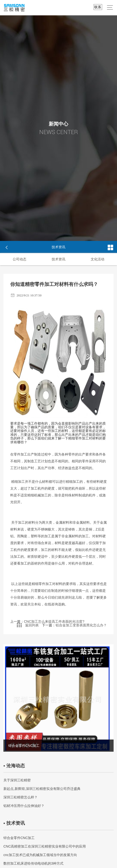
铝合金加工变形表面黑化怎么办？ (81, 626)
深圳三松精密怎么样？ (20, 798)
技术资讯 (58, 259)
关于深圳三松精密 (17, 781)
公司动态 (19, 259)
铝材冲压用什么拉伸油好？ (24, 807)
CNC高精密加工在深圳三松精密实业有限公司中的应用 (45, 848)
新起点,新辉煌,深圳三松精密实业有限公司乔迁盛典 (42, 790)
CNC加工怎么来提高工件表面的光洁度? (54, 623)
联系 (98, 7)
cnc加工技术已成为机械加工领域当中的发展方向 (40, 856)
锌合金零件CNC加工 (19, 839)
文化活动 (97, 259)
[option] (58, 699)
